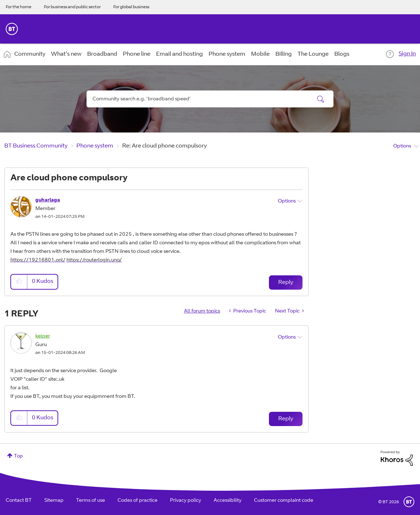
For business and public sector (72, 7)
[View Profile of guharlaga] (48, 200)
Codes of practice (137, 501)
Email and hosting (179, 54)
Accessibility (227, 501)
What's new (66, 54)
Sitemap (54, 501)
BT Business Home (12, 29)
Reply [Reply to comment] (286, 419)
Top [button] (18, 456)
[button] (19, 282)
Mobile (260, 54)
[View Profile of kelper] (43, 336)
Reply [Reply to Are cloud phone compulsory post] (286, 282)
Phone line (137, 54)
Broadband (102, 54)
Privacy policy (186, 501)
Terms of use (91, 501)
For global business (131, 7)
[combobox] (210, 99)
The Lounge (313, 54)
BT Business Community (36, 146)
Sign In (407, 54)
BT (409, 502)
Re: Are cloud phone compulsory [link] (164, 146)
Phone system (227, 54)
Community (30, 54)
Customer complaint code (284, 501)
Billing (284, 54)
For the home (19, 7)
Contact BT (19, 501)
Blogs (342, 54)
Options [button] (402, 146)
